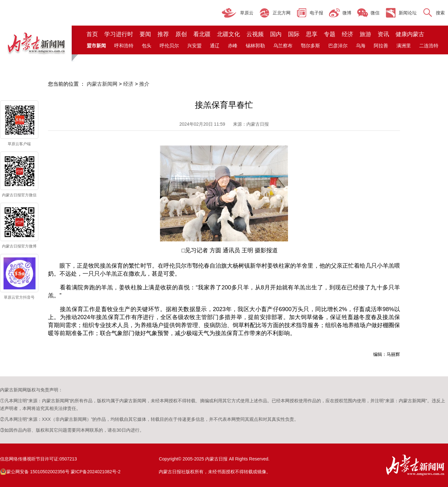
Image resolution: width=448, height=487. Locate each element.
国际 (294, 34)
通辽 (215, 46)
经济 (348, 34)
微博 (347, 13)
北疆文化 (228, 34)
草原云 (247, 13)
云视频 (255, 34)
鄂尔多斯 (310, 46)
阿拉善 (381, 46)
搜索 (440, 13)
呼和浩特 (124, 46)
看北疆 (202, 34)
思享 (312, 34)
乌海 (361, 46)
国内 (276, 34)
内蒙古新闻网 (102, 84)
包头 (147, 46)
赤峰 (233, 46)
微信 (375, 13)
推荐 (163, 34)
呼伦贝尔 (169, 46)
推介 (144, 84)
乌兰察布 (283, 46)
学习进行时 (119, 34)
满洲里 (404, 46)
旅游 (365, 34)
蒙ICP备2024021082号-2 (96, 472)
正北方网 (282, 13)
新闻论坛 (408, 13)
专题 (330, 34)
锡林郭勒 (255, 46)
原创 (181, 34)
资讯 (383, 34)
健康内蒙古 (410, 34)
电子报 (316, 13)
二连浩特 (429, 46)
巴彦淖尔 (338, 46)
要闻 (145, 34)
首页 (92, 34)
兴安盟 (194, 46)
